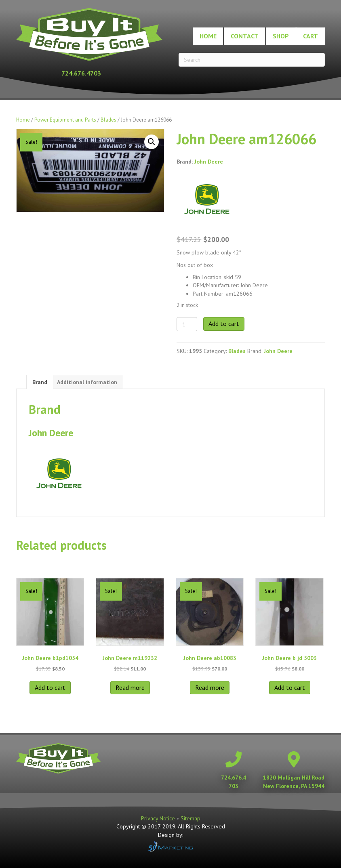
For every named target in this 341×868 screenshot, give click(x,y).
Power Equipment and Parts (65, 120)
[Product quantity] (187, 324)
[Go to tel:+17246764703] (89, 73)
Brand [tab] (40, 382)
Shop (281, 36)
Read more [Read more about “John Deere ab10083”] (210, 687)
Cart (310, 36)
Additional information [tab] (87, 382)
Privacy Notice (159, 818)
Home (208, 36)
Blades (108, 120)
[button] (152, 142)
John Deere (209, 162)
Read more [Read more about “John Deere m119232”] (130, 687)
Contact (245, 36)
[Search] (252, 60)
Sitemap (190, 818)
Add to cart (224, 324)
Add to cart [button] (50, 687)
